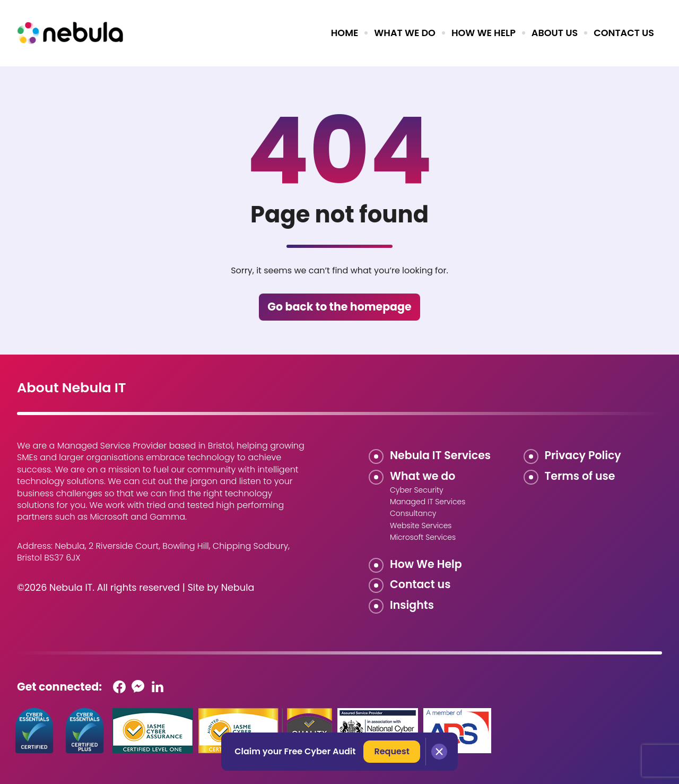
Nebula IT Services (440, 455)
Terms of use (580, 476)
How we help (484, 33)
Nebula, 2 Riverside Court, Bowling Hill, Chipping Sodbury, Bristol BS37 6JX (153, 552)
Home (345, 33)
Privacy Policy (583, 455)
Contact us (624, 33)
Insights (412, 605)
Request (391, 751)
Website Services (421, 525)
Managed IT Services (428, 502)
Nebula (238, 588)
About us (555, 33)
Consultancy (413, 513)
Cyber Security (417, 490)
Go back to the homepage (339, 307)
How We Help (426, 564)
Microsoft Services (423, 537)
